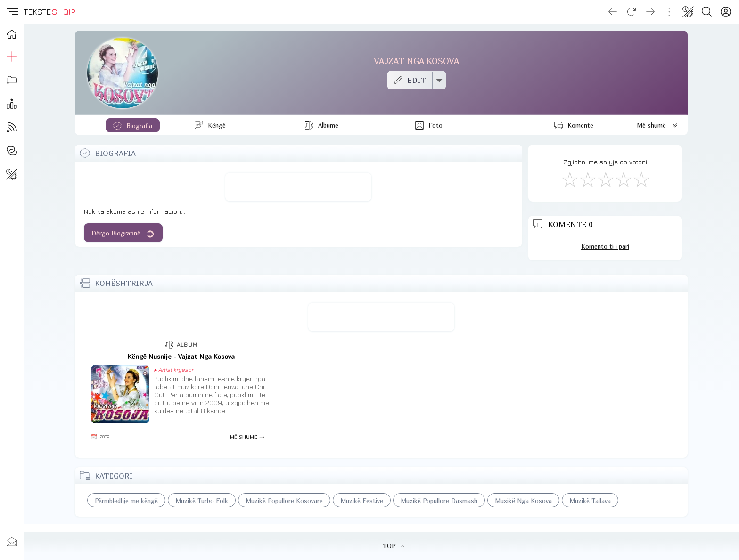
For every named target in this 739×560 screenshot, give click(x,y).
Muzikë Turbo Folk (202, 501)
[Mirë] (605, 179)
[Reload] (632, 12)
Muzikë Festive (362, 501)
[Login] (726, 12)
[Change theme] (688, 12)
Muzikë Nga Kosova (523, 501)
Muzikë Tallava (590, 501)
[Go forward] (650, 12)
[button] (12, 12)
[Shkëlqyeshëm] (641, 179)
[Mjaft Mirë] (623, 179)
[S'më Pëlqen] (569, 179)
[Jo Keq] (587, 179)
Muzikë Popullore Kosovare (284, 501)
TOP (393, 546)
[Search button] (707, 12)
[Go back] (613, 12)
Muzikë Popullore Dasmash (439, 501)
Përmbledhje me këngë (126, 501)
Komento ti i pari (605, 246)
